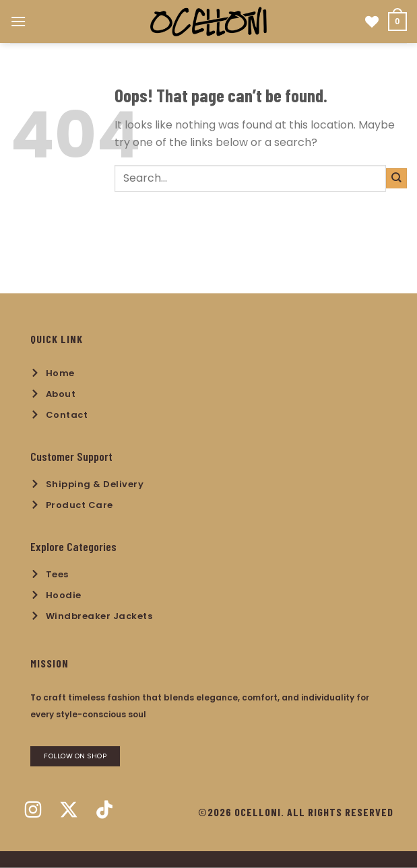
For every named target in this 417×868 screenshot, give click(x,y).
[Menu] (18, 21)
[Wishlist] (372, 22)
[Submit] (396, 178)
